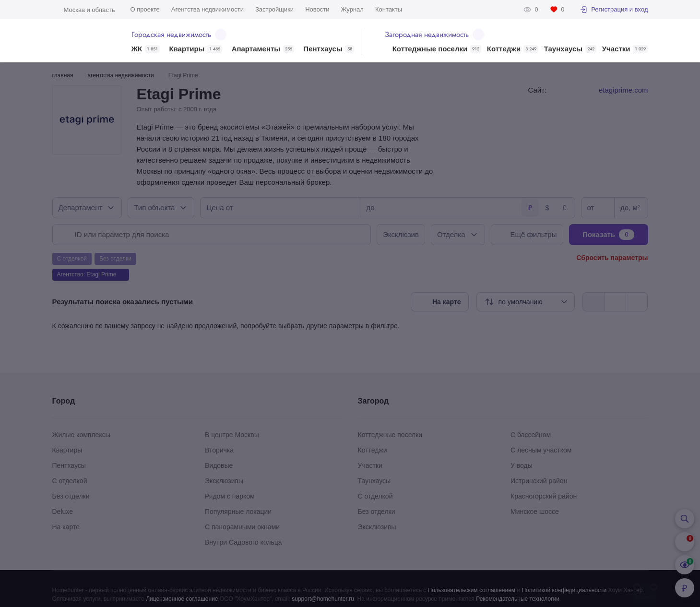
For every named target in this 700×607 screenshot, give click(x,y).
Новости (317, 9)
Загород (374, 401)
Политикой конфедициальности (564, 590)
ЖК (146, 49)
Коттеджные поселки (437, 49)
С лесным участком (541, 450)
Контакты (389, 9)
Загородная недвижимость (434, 35)
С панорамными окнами (242, 527)
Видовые (219, 465)
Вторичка (219, 450)
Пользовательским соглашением (472, 590)
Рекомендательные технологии (518, 599)
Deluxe (63, 512)
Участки (625, 49)
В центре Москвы (232, 435)
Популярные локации (238, 512)
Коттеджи (513, 49)
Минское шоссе (535, 512)
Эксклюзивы (224, 481)
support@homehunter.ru (323, 599)
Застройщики (274, 9)
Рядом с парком (230, 496)
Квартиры (196, 49)
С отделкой (70, 481)
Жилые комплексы (81, 435)
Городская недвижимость (179, 35)
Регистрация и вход (614, 10)
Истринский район (539, 481)
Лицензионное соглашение (182, 599)
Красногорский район (544, 496)
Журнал (352, 9)
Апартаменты (263, 49)
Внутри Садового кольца (243, 542)
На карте (66, 527)
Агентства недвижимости (208, 9)
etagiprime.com (623, 90)
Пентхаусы (328, 49)
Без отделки (71, 496)
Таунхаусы (570, 49)
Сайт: (538, 90)
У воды (522, 465)
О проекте (145, 9)
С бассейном (531, 435)
